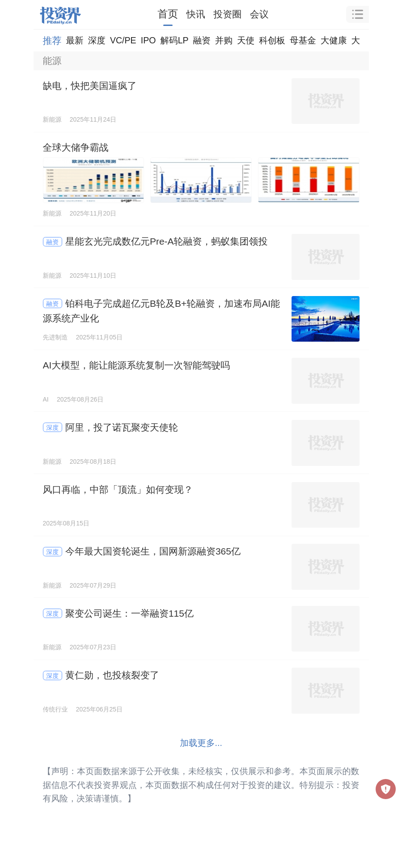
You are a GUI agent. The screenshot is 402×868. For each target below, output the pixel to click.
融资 (202, 40)
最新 (75, 40)
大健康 (334, 40)
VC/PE (123, 40)
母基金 (303, 40)
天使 (246, 40)
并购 (224, 40)
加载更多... (201, 743)
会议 (259, 14)
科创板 (272, 40)
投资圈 (227, 14)
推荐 (52, 40)
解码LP (174, 40)
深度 (97, 40)
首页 (168, 14)
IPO (148, 40)
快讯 (196, 14)
